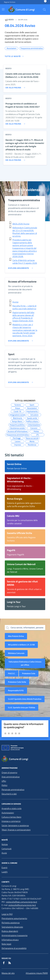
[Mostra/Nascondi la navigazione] (3, 9)
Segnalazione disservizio (12, 927)
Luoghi (5, 872)
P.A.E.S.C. (12, 673)
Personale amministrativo (13, 790)
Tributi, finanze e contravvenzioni (16, 830)
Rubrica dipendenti (10, 931)
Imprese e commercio (11, 821)
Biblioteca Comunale (16, 653)
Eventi (4, 868)
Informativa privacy (10, 940)
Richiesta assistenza (11, 923)
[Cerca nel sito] (44, 10)
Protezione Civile (29, 673)
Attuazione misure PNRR (37, 973)
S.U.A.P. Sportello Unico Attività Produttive (25, 699)
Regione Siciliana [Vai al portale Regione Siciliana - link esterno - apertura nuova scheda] (10, 2)
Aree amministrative (11, 777)
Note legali (6, 944)
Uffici (4, 781)
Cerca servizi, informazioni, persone (27, 628)
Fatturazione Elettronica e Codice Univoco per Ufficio (25, 663)
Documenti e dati (9, 794)
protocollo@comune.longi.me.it (22, 905)
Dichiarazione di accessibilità (14, 948)
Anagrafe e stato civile (12, 808)
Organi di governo (9, 772)
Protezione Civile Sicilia (17, 682)
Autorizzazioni (8, 813)
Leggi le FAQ (7, 914)
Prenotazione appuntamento (14, 918)
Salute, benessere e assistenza (15, 825)
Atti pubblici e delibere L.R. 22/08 (21, 645)
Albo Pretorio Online (16, 636)
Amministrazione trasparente (15, 935)
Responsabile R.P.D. (16, 690)
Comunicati (7, 849)
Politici (4, 785)
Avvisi (4, 853)
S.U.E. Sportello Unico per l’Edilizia (22, 707)
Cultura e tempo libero (11, 817)
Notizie (5, 844)
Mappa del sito (8, 973)
